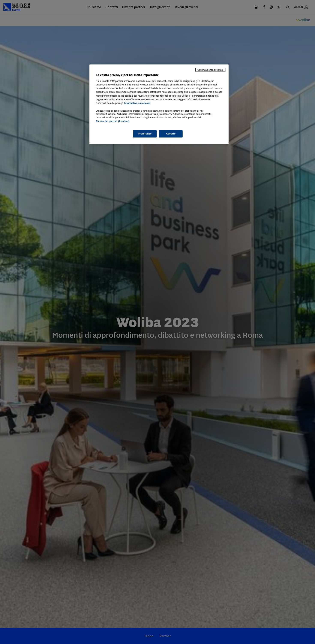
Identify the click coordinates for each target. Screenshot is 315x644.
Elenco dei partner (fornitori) (113, 121)
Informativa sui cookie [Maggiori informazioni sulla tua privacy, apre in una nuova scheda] (137, 103)
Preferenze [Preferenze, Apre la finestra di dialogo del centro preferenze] (145, 134)
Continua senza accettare (210, 70)
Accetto (171, 134)
